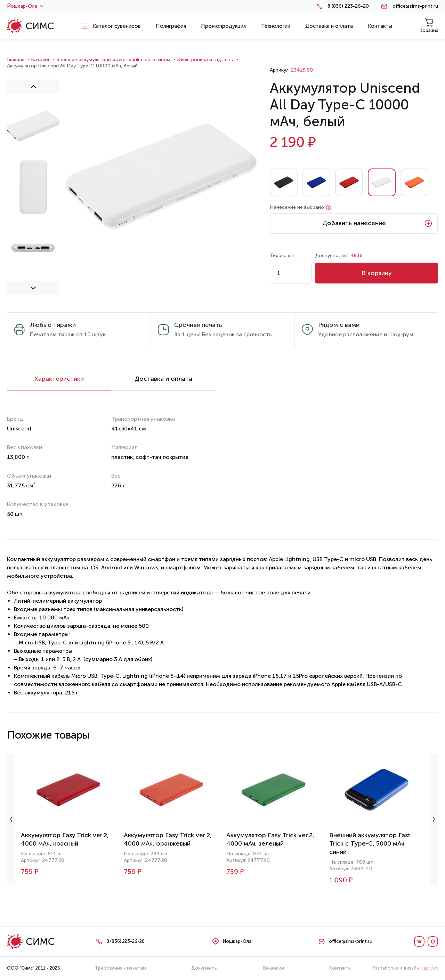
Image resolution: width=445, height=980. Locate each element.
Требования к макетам (120, 968)
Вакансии (274, 968)
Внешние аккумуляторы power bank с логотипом (113, 60)
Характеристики (59, 379)
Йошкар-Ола (25, 6)
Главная (16, 60)
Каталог (40, 60)
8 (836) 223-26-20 (348, 6)
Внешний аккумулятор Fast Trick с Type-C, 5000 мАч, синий (370, 843)
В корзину (377, 273)
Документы (204, 968)
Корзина (429, 26)
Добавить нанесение (354, 223)
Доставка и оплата (163, 379)
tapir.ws (430, 968)
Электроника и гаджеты (205, 60)
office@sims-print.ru (415, 6)
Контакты (340, 968)
